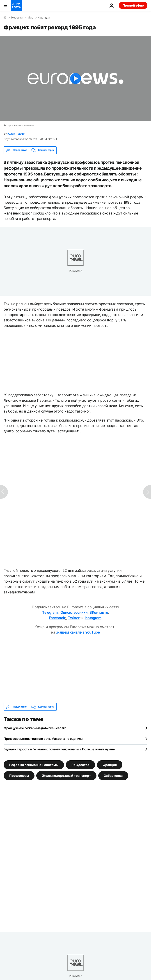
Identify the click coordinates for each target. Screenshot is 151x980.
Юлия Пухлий (16, 134)
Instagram (93, 618)
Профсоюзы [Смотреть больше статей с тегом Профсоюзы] (19, 775)
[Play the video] (75, 79)
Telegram (50, 612)
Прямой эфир (133, 5)
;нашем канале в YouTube (78, 632)
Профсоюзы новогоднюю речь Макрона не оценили (43, 739)
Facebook (57, 618)
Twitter (74, 618)
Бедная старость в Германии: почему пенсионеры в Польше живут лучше (59, 749)
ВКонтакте (99, 612)
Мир (30, 18)
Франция (44, 18)
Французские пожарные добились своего (35, 728)
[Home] (5, 17)
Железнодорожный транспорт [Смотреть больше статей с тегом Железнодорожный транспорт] (66, 775)
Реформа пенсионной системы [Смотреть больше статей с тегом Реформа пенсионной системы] (34, 764)
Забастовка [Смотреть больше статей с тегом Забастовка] (113, 775)
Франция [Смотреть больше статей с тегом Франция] (110, 764)
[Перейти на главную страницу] (16, 5)
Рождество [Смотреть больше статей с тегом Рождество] (80, 764)
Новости (17, 18)
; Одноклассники (73, 612)
